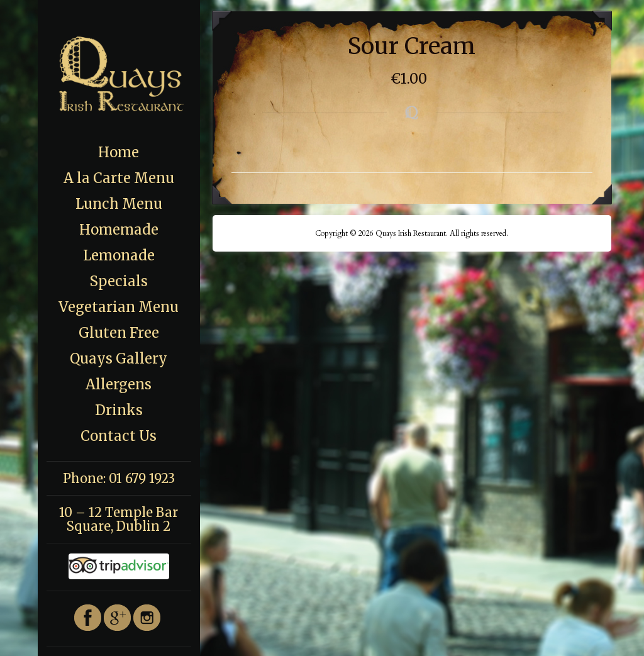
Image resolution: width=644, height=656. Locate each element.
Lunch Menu (119, 204)
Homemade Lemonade (119, 242)
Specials (119, 281)
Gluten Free (119, 333)
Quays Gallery (119, 359)
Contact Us (119, 436)
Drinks (119, 410)
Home (119, 152)
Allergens (119, 384)
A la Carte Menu (119, 178)
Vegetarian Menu (119, 307)
